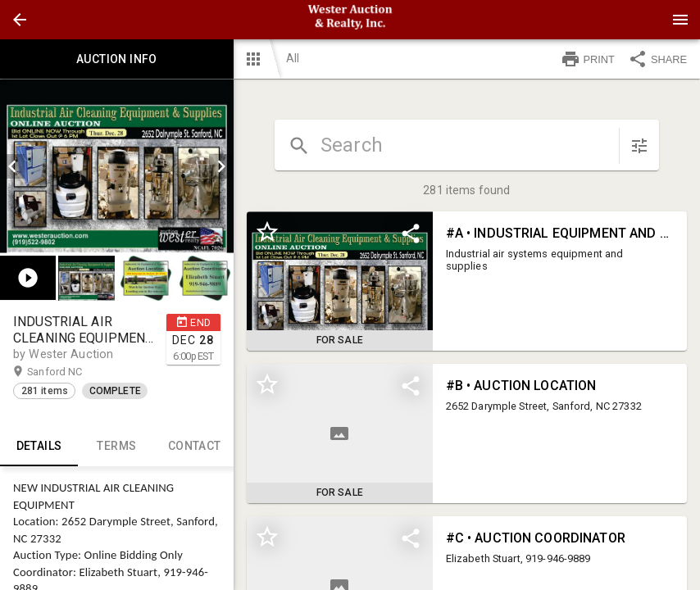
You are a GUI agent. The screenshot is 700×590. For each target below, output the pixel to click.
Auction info (117, 59)
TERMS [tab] (117, 447)
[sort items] (639, 146)
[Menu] (680, 20)
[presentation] (350, 20)
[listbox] (117, 166)
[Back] (20, 20)
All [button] (293, 58)
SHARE (657, 59)
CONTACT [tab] (195, 447)
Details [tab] (39, 447)
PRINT (588, 59)
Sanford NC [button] (70, 372)
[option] (117, 166)
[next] (221, 166)
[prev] (12, 166)
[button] (20, 20)
